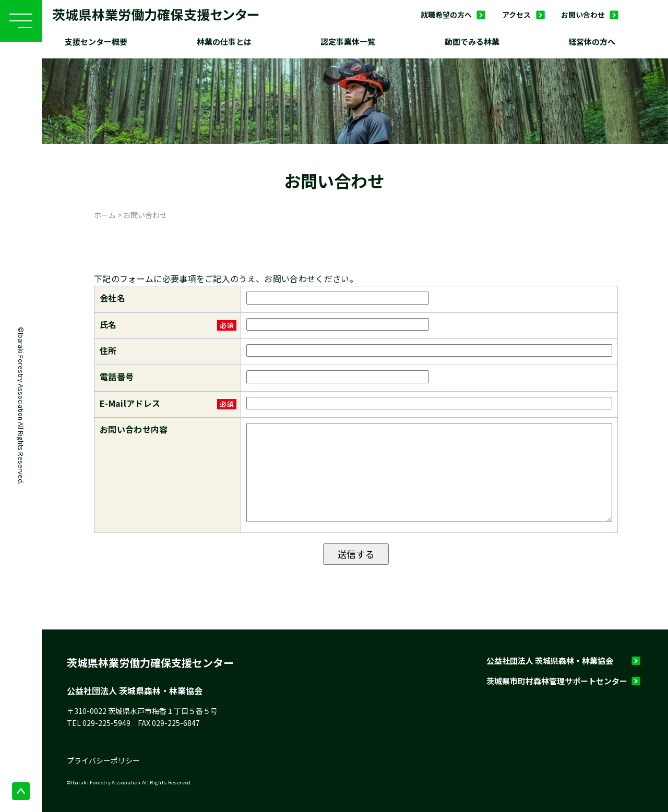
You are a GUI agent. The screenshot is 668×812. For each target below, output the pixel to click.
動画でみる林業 (472, 41)
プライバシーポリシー (103, 760)
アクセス (516, 15)
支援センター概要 (96, 41)
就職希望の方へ (446, 15)
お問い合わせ (583, 15)
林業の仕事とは (224, 41)
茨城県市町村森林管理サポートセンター (557, 681)
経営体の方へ (592, 41)
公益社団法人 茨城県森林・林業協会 (550, 660)
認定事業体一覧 (348, 41)
